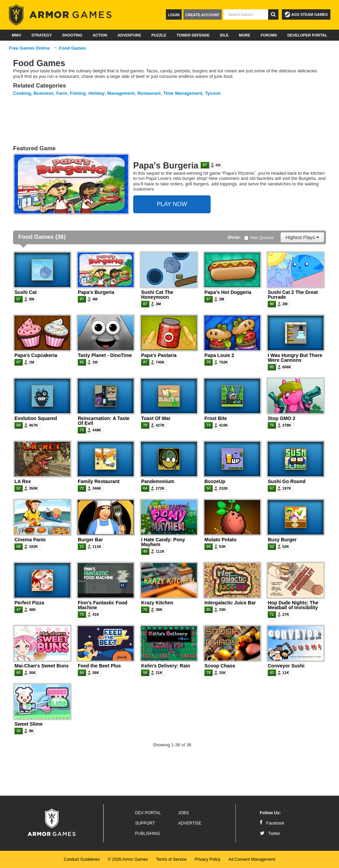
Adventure (129, 35)
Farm (62, 93)
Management (121, 93)
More (245, 35)
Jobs (184, 813)
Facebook (272, 823)
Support (145, 823)
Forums (269, 35)
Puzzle (159, 35)
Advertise (190, 823)
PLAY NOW (172, 204)
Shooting (72, 35)
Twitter (270, 834)
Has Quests (259, 238)
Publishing (148, 834)
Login (174, 15)
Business (44, 93)
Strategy (41, 35)
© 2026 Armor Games (128, 859)
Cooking (22, 93)
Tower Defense (193, 35)
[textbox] (246, 14)
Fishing (78, 93)
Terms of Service (171, 859)
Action (100, 35)
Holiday (97, 93)
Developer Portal (307, 35)
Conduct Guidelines (82, 859)
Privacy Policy (208, 859)
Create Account (203, 15)
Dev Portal (148, 813)
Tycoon (213, 93)
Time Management (183, 93)
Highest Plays (302, 237)
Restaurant (149, 93)
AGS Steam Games (306, 14)
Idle (224, 35)
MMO (16, 35)
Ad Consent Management (252, 859)
